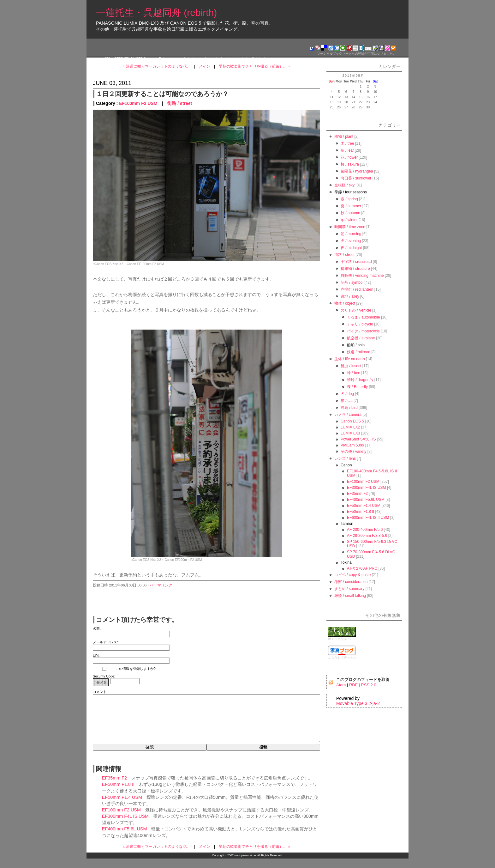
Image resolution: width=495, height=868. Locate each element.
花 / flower (349, 157)
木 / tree (347, 143)
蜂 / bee (354, 373)
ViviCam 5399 (352, 445)
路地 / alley (350, 296)
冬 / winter (349, 220)
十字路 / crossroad (356, 262)
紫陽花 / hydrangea (357, 171)
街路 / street (180, 103)
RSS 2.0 (368, 685)
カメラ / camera (348, 415)
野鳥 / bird (349, 408)
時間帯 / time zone (350, 227)
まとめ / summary (349, 589)
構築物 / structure (355, 269)
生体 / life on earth (350, 359)
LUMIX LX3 (350, 433)
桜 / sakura (350, 164)
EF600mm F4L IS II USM (368, 518)
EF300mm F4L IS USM (125, 826)
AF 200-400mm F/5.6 (365, 530)
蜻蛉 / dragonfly (360, 380)
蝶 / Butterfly (357, 387)
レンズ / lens (345, 458)
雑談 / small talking (350, 596)
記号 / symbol (352, 282)
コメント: (100, 692)
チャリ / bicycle (360, 324)
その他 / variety (353, 452)
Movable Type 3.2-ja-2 (358, 703)
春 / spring (349, 199)
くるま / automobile (364, 317)
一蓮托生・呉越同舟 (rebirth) (156, 12)
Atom (341, 685)
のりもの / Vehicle (356, 310)
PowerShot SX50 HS (358, 439)
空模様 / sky (344, 185)
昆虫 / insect (351, 366)
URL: (97, 656)
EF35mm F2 (114, 787)
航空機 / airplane (361, 338)
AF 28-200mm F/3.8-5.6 (367, 536)
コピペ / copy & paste (352, 575)
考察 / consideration (351, 582)
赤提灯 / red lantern (357, 289)
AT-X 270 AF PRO (362, 568)
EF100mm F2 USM (138, 103)
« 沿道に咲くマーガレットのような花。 (157, 66)
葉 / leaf (347, 150)
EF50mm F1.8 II (118, 794)
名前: (97, 628)
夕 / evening (351, 241)
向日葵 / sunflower (356, 178)
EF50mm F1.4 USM (122, 807)
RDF (353, 685)
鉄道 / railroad (359, 352)
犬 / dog (347, 394)
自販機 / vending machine (362, 276)
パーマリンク (161, 585)
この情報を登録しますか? (124, 669)
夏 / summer (351, 206)
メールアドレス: (105, 642)
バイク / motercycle (363, 331)
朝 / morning (351, 234)
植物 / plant (344, 137)
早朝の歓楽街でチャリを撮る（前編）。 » (254, 66)
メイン (205, 66)
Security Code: (104, 676)
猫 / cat (347, 401)
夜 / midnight (351, 248)
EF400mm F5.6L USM (125, 838)
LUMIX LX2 (350, 427)
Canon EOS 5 (352, 421)
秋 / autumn (350, 213)
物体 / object (345, 303)
